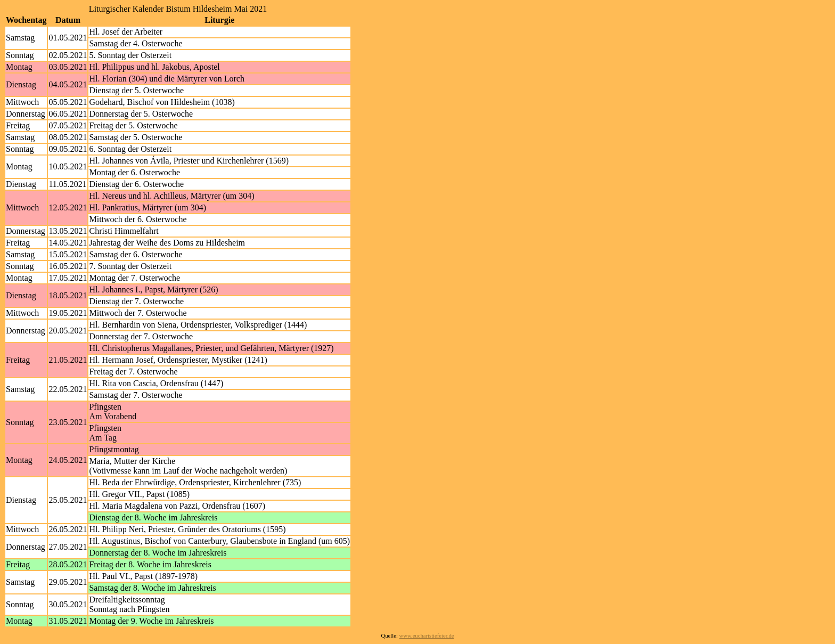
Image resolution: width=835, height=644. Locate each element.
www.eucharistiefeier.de (427, 636)
